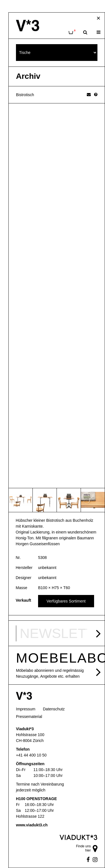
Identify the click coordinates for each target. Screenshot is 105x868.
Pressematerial (29, 717)
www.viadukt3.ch (32, 825)
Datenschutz (54, 709)
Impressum (26, 709)
